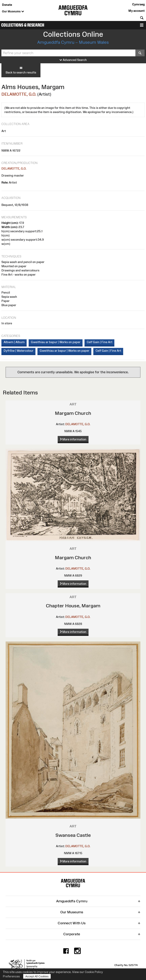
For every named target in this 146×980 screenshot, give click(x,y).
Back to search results (21, 70)
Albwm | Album (14, 342)
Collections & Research (23, 25)
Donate (7, 5)
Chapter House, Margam (73, 606)
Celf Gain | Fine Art (100, 342)
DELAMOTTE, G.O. (19, 94)
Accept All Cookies (37, 976)
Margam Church (73, 413)
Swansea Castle (73, 835)
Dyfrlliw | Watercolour (19, 351)
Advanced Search (73, 60)
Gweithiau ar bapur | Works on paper (56, 342)
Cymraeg (138, 4)
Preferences (11, 976)
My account (136, 11)
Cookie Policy (94, 972)
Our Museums (13, 12)
